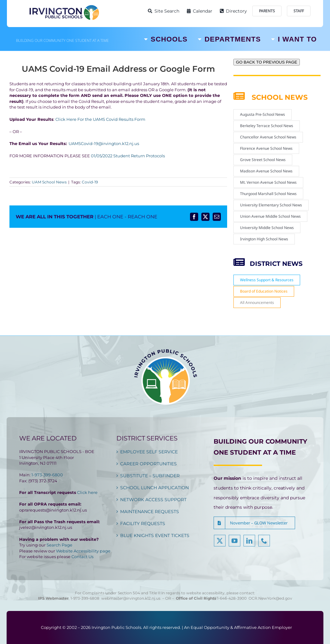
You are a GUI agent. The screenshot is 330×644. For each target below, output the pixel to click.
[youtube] (235, 544)
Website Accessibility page (83, 551)
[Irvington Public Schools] (64, 6)
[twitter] (220, 544)
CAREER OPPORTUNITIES (148, 464)
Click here (87, 492)
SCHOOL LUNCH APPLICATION (154, 488)
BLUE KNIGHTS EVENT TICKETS (155, 535)
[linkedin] (249, 544)
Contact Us (82, 557)
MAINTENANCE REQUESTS (150, 512)
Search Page (59, 545)
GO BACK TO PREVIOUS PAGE (267, 62)
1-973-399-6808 (85, 598)
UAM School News (49, 182)
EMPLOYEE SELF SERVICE (149, 452)
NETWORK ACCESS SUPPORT (153, 500)
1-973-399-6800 (47, 475)
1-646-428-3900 (233, 598)
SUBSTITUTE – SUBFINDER (150, 476)
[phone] (264, 544)
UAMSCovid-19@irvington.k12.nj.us (104, 143)
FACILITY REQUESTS (143, 524)
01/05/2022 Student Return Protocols (128, 156)
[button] (254, 523)
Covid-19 (90, 182)
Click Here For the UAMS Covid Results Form (100, 119)
